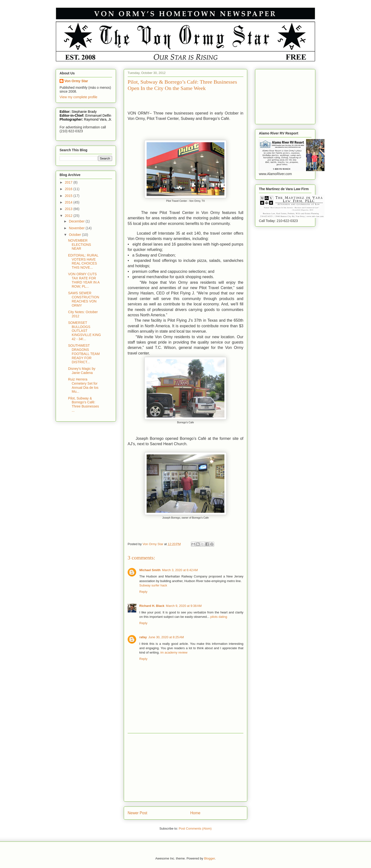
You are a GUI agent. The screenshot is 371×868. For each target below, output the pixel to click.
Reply (143, 592)
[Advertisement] (185, 767)
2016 (69, 189)
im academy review (174, 652)
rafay (143, 637)
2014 (69, 202)
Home (195, 813)
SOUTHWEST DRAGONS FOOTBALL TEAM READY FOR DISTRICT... (84, 354)
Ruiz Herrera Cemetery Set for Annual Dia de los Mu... (83, 385)
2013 (69, 209)
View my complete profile (78, 97)
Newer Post (137, 813)
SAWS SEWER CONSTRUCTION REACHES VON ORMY (84, 299)
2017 (69, 182)
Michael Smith (150, 570)
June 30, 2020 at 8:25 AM (166, 637)
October (75, 235)
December (77, 221)
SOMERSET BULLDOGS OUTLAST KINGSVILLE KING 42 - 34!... (84, 331)
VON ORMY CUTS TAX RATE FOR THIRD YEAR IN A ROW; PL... (84, 280)
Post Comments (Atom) (195, 828)
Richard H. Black (152, 606)
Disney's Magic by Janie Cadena (82, 371)
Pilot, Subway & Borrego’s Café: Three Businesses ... (84, 404)
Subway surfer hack (153, 585)
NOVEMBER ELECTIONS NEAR (79, 245)
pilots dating (219, 617)
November (77, 228)
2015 (69, 196)
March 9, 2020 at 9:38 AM (184, 606)
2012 (69, 216)
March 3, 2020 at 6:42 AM (180, 570)
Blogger (209, 858)
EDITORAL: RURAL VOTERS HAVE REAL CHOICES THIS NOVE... (83, 261)
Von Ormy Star (76, 81)
